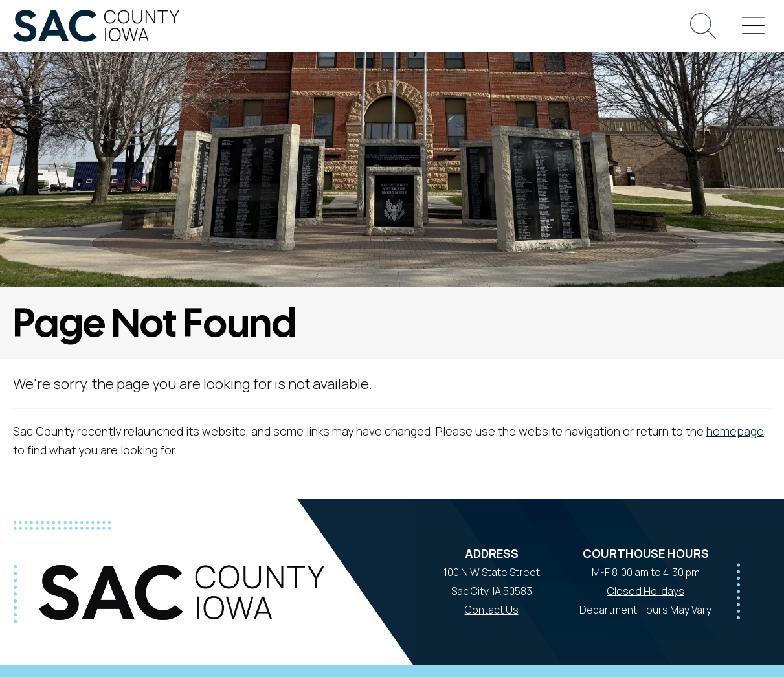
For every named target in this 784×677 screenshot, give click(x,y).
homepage (735, 431)
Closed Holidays (646, 591)
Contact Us (492, 610)
